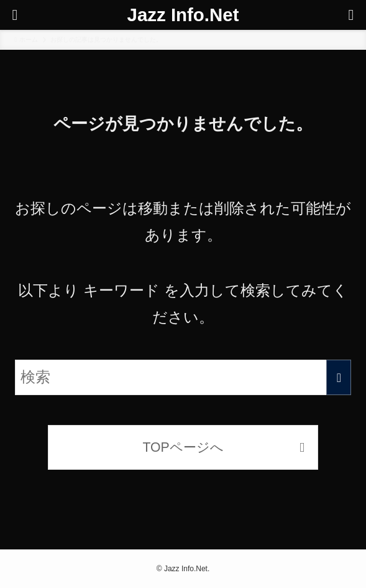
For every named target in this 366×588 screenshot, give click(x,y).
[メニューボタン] (15, 15)
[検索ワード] (183, 377)
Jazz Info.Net (183, 15)
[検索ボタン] (351, 15)
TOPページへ (183, 447)
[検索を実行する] (339, 377)
